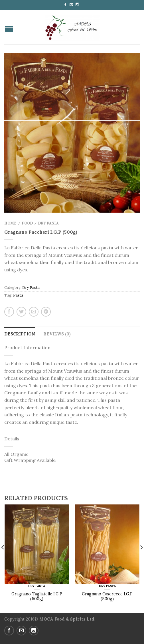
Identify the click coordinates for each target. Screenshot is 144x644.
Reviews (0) (57, 334)
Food (27, 223)
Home (10, 223)
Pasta (18, 295)
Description (20, 334)
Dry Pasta (48, 223)
